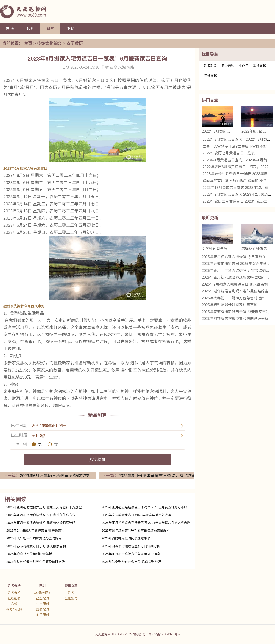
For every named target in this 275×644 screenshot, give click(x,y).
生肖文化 (259, 66)
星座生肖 (71, 598)
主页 (28, 44)
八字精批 (97, 460)
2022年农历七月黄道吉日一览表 (229, 153)
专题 (71, 29)
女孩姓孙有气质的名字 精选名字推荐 (217, 249)
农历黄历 (75, 44)
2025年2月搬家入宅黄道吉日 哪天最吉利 (35, 531)
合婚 (14, 604)
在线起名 (14, 598)
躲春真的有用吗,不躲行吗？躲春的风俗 (234, 181)
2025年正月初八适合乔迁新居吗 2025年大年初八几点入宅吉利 (146, 523)
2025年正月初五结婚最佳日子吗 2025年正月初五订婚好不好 (144, 507)
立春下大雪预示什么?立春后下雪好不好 (235, 146)
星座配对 (43, 598)
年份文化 (210, 76)
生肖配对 (43, 604)
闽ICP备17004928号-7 (164, 634)
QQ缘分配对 (43, 593)
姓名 (71, 593)
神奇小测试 (14, 609)
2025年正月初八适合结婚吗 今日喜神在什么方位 (41, 515)
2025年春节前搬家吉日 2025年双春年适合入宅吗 (136, 515)
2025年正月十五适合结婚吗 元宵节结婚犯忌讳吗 (41, 523)
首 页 (10, 29)
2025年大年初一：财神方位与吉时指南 (34, 538)
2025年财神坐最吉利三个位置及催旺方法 (36, 562)
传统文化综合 (49, 44)
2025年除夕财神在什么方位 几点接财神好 (131, 562)
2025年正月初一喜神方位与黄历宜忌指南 (131, 554)
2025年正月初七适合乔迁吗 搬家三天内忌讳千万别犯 (44, 507)
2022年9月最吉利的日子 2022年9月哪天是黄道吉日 (257, 131)
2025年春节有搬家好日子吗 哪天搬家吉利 (36, 546)
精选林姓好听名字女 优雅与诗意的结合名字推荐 (257, 249)
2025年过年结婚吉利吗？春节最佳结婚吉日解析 (136, 531)
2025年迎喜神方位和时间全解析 (29, 554)
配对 (43, 586)
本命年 (244, 66)
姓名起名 (210, 66)
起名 (30, 29)
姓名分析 (14, 586)
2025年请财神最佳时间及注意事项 (126, 538)
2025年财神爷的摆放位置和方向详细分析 (131, 546)
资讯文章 (71, 586)
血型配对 (43, 615)
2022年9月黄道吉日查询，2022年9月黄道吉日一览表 (217, 131)
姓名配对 (43, 609)
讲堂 (50, 29)
